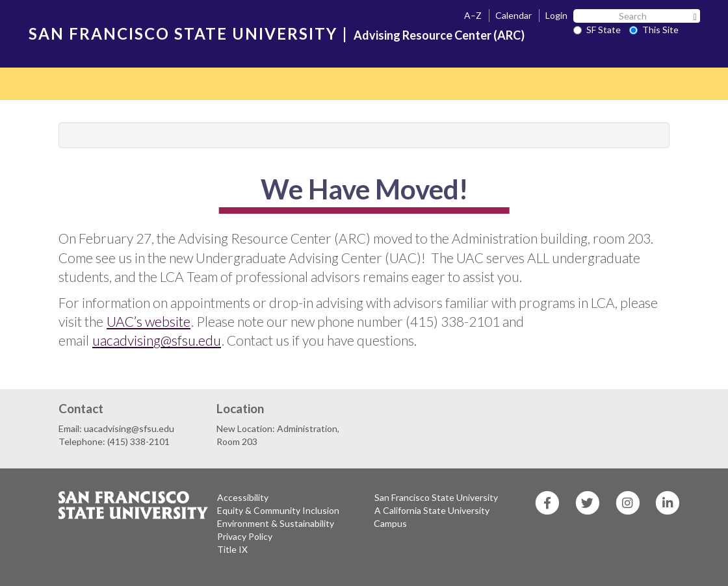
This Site (654, 30)
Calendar (513, 15)
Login (556, 15)
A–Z (473, 15)
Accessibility (243, 497)
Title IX (232, 549)
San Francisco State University (436, 497)
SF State (597, 30)
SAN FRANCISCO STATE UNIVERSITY (183, 33)
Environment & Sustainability (276, 523)
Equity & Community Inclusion (278, 510)
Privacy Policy (245, 536)
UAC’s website (149, 321)
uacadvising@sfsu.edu (157, 340)
